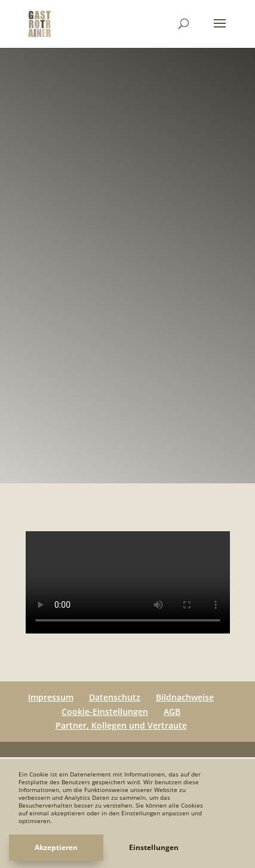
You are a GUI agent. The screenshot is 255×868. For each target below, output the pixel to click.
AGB (172, 712)
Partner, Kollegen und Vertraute (121, 725)
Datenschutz (115, 697)
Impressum (51, 697)
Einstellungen (154, 847)
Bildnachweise (185, 697)
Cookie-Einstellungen (105, 712)
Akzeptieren (56, 847)
